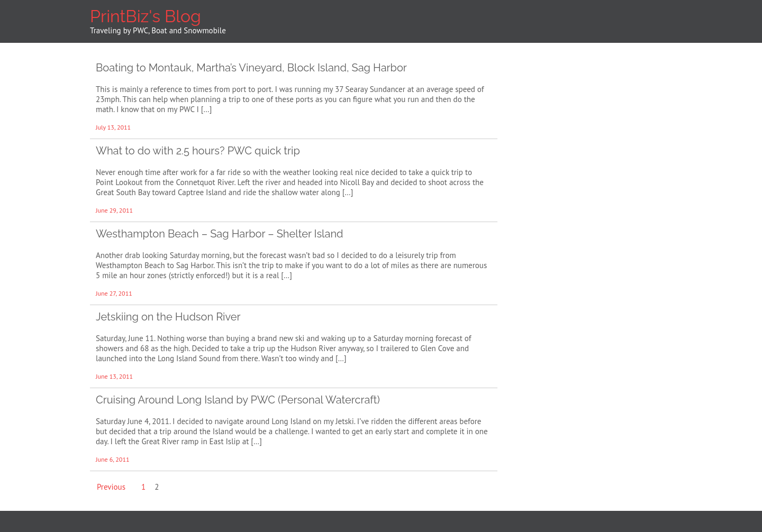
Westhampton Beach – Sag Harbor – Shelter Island (220, 234)
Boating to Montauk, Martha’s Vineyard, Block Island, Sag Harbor (251, 68)
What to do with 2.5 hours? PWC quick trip (198, 151)
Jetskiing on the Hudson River (168, 317)
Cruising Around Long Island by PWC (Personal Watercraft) (238, 400)
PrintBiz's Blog (146, 16)
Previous (111, 487)
